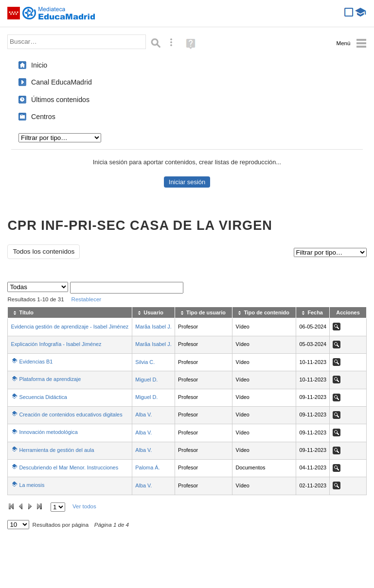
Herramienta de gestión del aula (56, 450)
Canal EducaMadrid (62, 82)
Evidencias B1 (36, 362)
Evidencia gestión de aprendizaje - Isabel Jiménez (70, 327)
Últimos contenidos (60, 100)
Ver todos (84, 506)
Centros (43, 117)
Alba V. (143, 415)
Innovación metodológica (48, 432)
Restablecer (87, 299)
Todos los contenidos (44, 251)
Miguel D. (146, 380)
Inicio (39, 65)
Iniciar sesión (187, 182)
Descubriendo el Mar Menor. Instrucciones (69, 467)
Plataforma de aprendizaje (50, 379)
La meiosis (32, 485)
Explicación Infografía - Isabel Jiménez (56, 344)
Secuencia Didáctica (43, 397)
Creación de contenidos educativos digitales (71, 415)
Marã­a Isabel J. (153, 327)
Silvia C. (145, 362)
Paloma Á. (147, 467)
